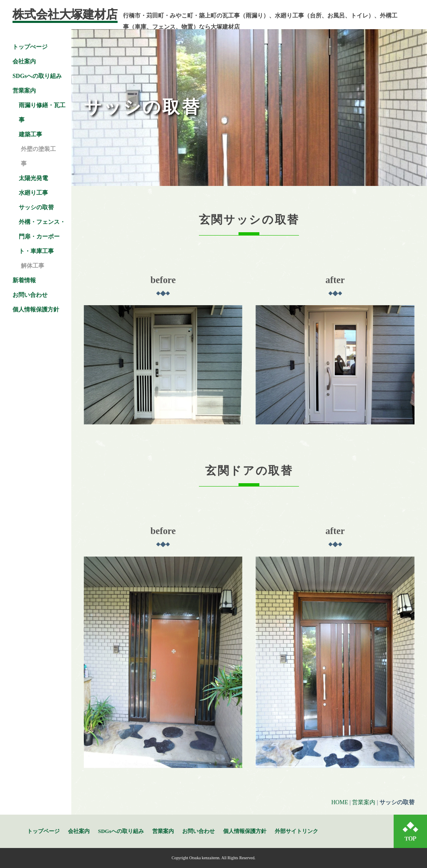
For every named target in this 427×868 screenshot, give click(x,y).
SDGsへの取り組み (37, 76)
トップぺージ (30, 47)
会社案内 (24, 61)
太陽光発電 (33, 178)
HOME (339, 802)
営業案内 (364, 802)
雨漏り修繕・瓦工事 (42, 113)
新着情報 (24, 280)
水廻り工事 (33, 193)
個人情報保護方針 (36, 310)
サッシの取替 (36, 207)
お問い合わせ (30, 295)
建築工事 (30, 134)
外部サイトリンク (296, 831)
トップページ (43, 831)
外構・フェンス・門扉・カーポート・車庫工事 (42, 237)
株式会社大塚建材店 (65, 14)
